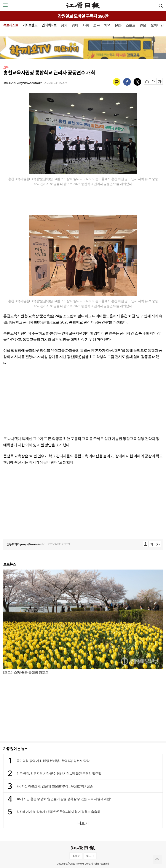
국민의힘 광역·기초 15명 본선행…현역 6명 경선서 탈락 (53, 761)
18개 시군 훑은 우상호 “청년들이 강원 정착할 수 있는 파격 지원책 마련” (64, 799)
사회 (86, 25)
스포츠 (130, 25)
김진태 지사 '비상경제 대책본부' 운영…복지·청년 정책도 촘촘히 (58, 811)
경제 (75, 25)
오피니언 (157, 25)
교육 (96, 25)
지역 (107, 25)
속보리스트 (11, 25)
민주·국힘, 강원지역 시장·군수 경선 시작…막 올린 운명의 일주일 (59, 773)
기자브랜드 (30, 25)
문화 (118, 25)
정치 (64, 25)
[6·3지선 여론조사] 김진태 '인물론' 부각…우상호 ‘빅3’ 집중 (55, 786)
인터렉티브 (49, 25)
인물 (143, 25)
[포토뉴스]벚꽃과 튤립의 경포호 (26, 672)
